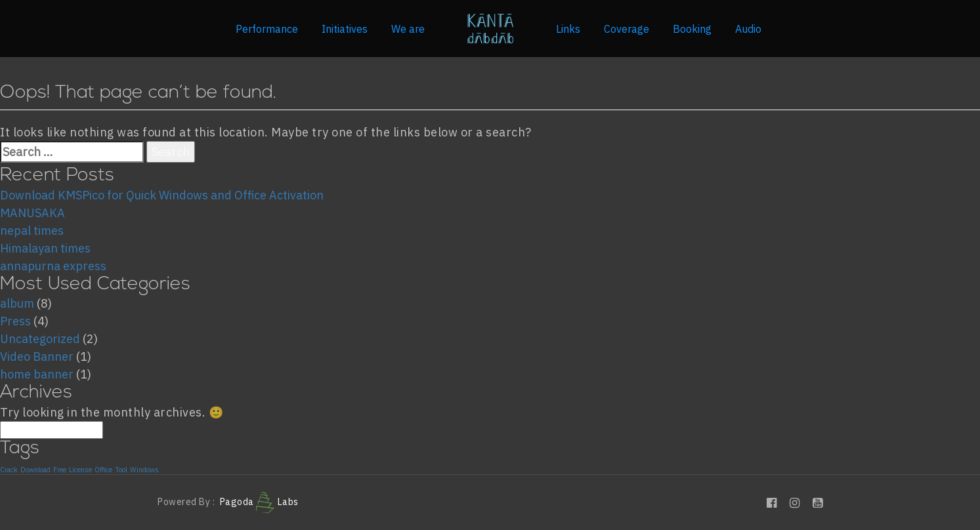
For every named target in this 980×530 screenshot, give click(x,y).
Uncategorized (40, 339)
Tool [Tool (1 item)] (121, 470)
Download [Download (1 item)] (35, 470)
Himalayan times (45, 248)
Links (568, 29)
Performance (267, 29)
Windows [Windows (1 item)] (144, 470)
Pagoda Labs (259, 502)
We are (408, 29)
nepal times (32, 231)
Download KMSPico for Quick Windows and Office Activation (162, 195)
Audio (748, 29)
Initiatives (345, 29)
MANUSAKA (32, 213)
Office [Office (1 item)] (103, 470)
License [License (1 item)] (80, 470)
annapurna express (53, 266)
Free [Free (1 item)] (60, 470)
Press (15, 321)
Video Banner (37, 357)
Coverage (627, 29)
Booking (692, 29)
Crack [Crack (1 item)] (9, 470)
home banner (37, 374)
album (17, 303)
